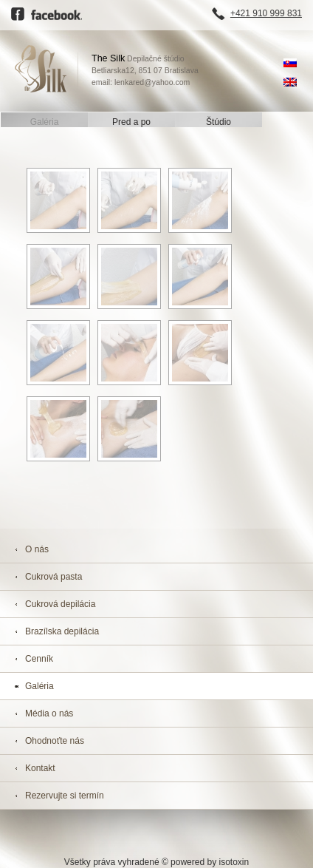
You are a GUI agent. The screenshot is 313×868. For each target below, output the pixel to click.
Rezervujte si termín (65, 796)
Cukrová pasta (54, 577)
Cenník (39, 659)
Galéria (45, 122)
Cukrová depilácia (60, 604)
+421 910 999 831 (266, 13)
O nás (37, 549)
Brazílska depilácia (62, 631)
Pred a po (131, 122)
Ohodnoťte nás (55, 741)
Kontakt (40, 768)
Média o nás (49, 713)
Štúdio (219, 122)
